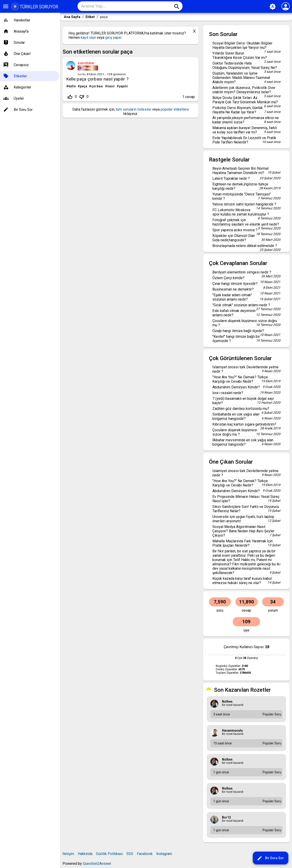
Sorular (19, 43)
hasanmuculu (232, 730)
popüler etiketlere (175, 109)
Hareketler (22, 20)
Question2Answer (97, 864)
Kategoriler (22, 87)
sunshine (86, 63)
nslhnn (227, 702)
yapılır (124, 86)
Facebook (145, 854)
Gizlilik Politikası (109, 854)
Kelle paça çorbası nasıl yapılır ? (97, 79)
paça (83, 86)
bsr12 (226, 817)
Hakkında (85, 854)
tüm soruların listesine (134, 109)
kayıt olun (88, 38)
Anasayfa (21, 31)
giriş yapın (113, 38)
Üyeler (19, 98)
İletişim (68, 854)
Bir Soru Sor (270, 858)
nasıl (111, 86)
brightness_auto (273, 7)
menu (6, 6)
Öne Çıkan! (22, 54)
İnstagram (164, 854)
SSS (130, 854)
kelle (72, 86)
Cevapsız (21, 65)
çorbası (97, 86)
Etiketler (20, 76)
